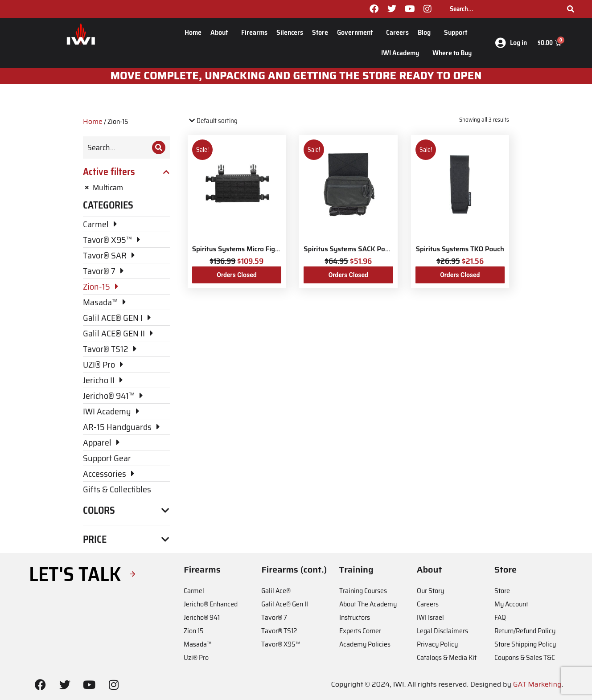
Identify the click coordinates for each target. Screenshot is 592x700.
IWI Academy (402, 53)
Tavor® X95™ (281, 644)
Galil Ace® (276, 591)
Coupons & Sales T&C (525, 657)
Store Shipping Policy (525, 644)
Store (320, 32)
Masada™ (197, 644)
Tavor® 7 (274, 617)
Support (458, 32)
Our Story (430, 591)
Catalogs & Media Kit (447, 657)
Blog (426, 32)
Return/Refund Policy (525, 631)
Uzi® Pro (196, 657)
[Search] (571, 9)
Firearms (254, 32)
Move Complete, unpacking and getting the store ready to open (296, 76)
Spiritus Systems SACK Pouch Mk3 (358, 249)
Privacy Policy (437, 644)
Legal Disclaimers (442, 631)
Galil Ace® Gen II (285, 604)
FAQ (500, 617)
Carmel (194, 591)
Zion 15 (194, 631)
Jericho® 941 (202, 617)
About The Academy (368, 604)
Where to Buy (452, 53)
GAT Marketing (537, 684)
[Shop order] (226, 121)
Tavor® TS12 (279, 631)
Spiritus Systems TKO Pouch (460, 249)
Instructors (355, 617)
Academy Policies (365, 644)
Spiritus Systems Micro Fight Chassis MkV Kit (263, 249)
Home (193, 32)
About (221, 32)
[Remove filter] (126, 188)
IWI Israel (430, 617)
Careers (397, 32)
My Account (511, 604)
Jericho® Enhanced (211, 604)
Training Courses (363, 591)
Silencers (290, 32)
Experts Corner (360, 631)
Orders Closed (236, 275)
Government (357, 32)
